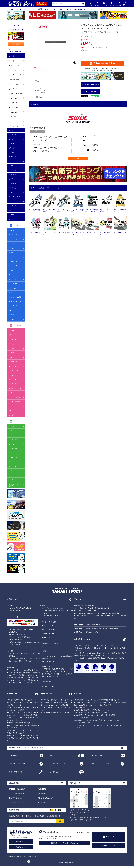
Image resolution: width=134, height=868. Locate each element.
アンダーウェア (14, 184)
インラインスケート (15, 201)
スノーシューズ (14, 471)
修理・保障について (16, 772)
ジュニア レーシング (15, 75)
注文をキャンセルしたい (17, 803)
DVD (11, 210)
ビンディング (13, 130)
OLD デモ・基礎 (14, 84)
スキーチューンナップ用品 (33, 9)
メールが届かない (96, 756)
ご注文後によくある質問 (58, 764)
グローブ (12, 148)
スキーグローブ (14, 449)
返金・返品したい (43, 803)
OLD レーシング (14, 70)
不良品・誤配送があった (46, 798)
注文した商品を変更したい (18, 793)
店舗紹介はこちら (21, 847)
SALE (59, 148)
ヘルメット (12, 152)
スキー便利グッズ (14, 480)
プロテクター (13, 157)
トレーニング (13, 206)
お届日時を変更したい (16, 798)
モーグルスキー (14, 103)
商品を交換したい (43, 793)
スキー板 (12, 56)
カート (124, 4)
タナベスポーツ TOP (14, 9)
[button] (30, 15)
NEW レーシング (14, 66)
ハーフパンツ (13, 175)
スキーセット (13, 121)
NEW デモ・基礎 (14, 80)
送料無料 (52, 148)
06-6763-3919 (51, 832)
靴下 (11, 462)
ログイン (16, 29)
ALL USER (45, 137)
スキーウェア (13, 161)
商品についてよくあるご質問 (100, 764)
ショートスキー (14, 98)
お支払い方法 (13, 756)
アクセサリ (12, 215)
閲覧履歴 (119, 4)
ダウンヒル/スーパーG (16, 89)
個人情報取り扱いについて (31, 856)
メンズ (53, 137)
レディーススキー (14, 107)
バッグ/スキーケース (15, 188)
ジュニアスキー (14, 112)
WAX (11, 293)
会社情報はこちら (21, 842)
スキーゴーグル (14, 444)
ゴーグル (12, 144)
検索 (83, 4)
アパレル (12, 219)
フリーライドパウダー (16, 94)
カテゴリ (97, 4)
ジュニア (69, 137)
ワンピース (12, 170)
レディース (60, 137)
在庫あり (45, 148)
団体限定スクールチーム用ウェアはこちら (65, 843)
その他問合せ (54, 772)
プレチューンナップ (15, 126)
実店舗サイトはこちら (108, 845)
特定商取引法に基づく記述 (15, 856)
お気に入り (112, 4)
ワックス (12, 192)
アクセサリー (13, 315)
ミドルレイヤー (14, 166)
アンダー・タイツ (14, 457)
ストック (12, 139)
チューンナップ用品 (15, 197)
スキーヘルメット (14, 453)
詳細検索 (91, 4)
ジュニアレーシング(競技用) (15, 485)
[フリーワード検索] (56, 145)
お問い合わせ (110, 837)
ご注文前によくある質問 (17, 764)
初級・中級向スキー (15, 117)
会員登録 (16, 44)
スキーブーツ (13, 135)
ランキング (104, 4)
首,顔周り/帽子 (13, 179)
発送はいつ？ (54, 756)
